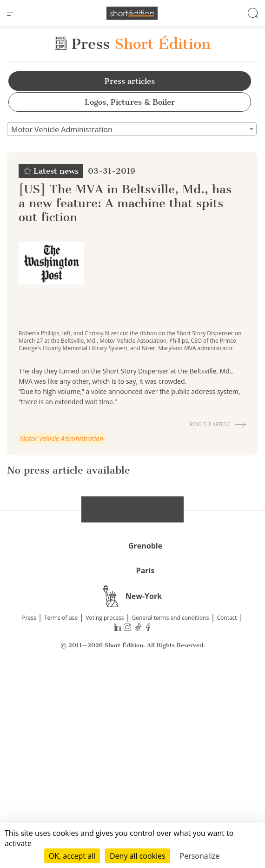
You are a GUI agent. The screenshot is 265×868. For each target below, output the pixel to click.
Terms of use (61, 809)
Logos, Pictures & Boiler (130, 102)
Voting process (105, 809)
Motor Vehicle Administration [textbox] (62, 129)
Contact (227, 809)
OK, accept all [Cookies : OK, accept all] (72, 856)
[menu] (12, 13)
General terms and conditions (170, 809)
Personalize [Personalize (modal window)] (200, 856)
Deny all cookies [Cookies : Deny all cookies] (138, 856)
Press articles (130, 81)
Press (29, 809)
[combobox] (132, 129)
